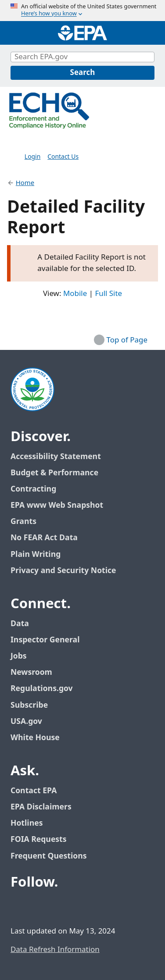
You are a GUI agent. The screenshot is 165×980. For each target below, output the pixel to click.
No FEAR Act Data (44, 538)
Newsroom (31, 672)
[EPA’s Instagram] (82, 906)
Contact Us (63, 157)
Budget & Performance (54, 473)
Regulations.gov (47, 689)
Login (32, 157)
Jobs (19, 656)
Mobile (75, 294)
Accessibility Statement (56, 457)
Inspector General (45, 640)
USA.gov (31, 722)
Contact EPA (34, 791)
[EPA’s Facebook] (19, 906)
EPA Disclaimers (41, 807)
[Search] (82, 73)
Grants (23, 522)
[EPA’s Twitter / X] (40, 906)
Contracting (33, 489)
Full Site (108, 294)
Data (20, 624)
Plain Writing (36, 554)
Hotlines (27, 823)
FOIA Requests (38, 839)
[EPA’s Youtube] (61, 906)
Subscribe (29, 705)
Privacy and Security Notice (63, 571)
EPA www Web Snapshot (57, 505)
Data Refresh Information (55, 950)
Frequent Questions (48, 856)
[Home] (82, 33)
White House (40, 738)
